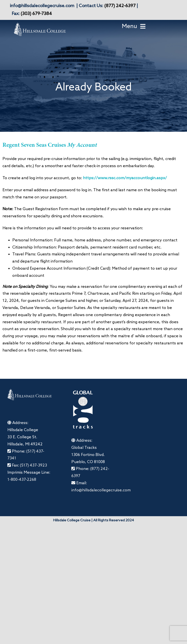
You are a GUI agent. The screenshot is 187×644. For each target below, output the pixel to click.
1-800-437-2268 (22, 480)
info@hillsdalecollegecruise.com (42, 6)
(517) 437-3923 (33, 465)
